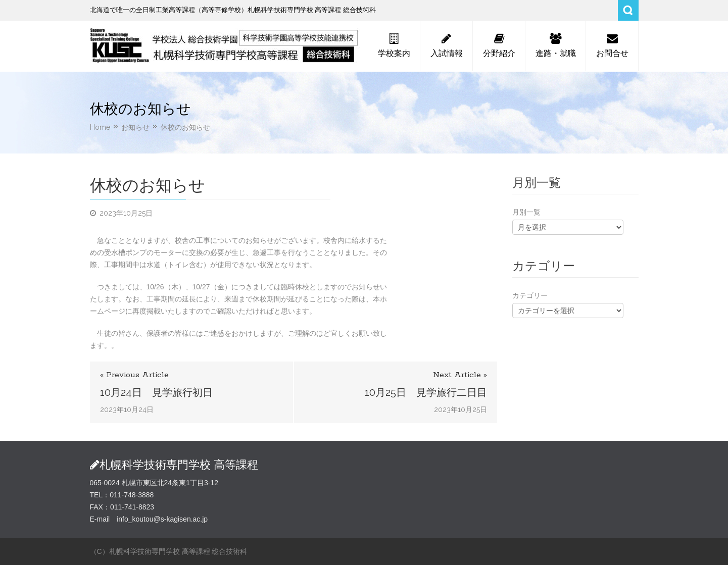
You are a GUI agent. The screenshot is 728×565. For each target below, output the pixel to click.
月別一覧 (526, 212)
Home (100, 127)
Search (628, 10)
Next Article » (460, 375)
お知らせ (135, 127)
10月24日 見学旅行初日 (156, 392)
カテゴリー (530, 295)
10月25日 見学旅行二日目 (426, 392)
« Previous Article (134, 375)
